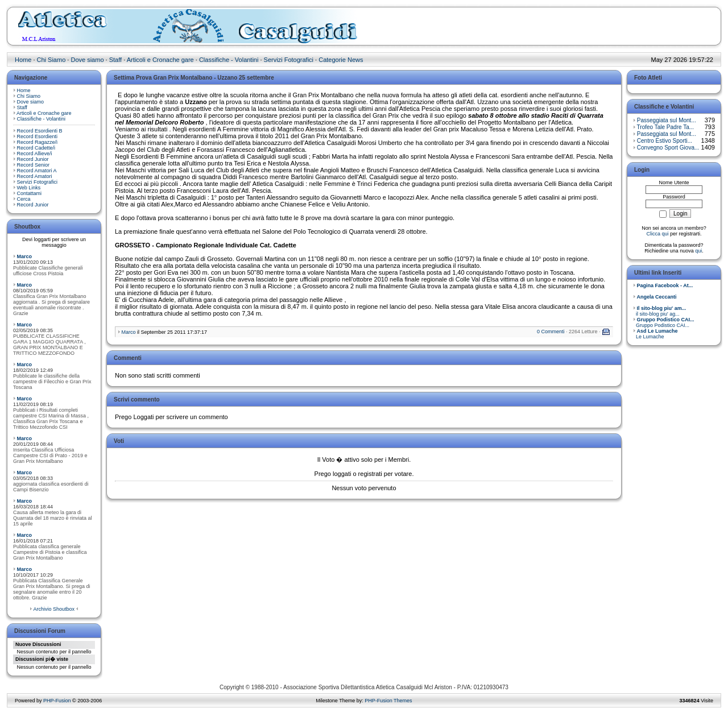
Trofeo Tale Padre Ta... (665, 127)
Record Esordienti (38, 136)
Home (23, 60)
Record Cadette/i (36, 148)
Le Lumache (655, 334)
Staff (115, 60)
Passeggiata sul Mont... (667, 120)
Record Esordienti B (40, 131)
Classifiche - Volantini (229, 60)
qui (698, 251)
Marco (25, 256)
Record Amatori (35, 176)
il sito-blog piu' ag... (659, 311)
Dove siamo (87, 60)
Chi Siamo (51, 60)
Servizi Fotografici (289, 60)
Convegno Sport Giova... (668, 148)
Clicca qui (657, 234)
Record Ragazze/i (38, 142)
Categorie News (341, 60)
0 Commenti (551, 332)
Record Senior (34, 165)
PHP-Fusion (57, 701)
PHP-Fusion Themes (388, 701)
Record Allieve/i (35, 154)
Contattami (30, 193)
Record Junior (33, 159)
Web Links (29, 188)
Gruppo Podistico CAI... (664, 322)
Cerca (24, 199)
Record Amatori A (37, 171)
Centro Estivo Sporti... (665, 141)
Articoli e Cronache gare (160, 60)
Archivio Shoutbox (54, 609)
